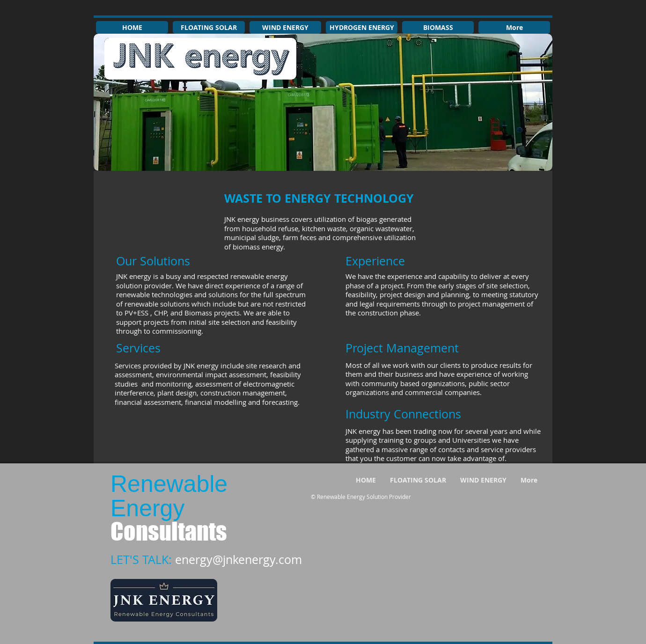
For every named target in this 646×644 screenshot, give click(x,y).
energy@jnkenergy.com (239, 560)
